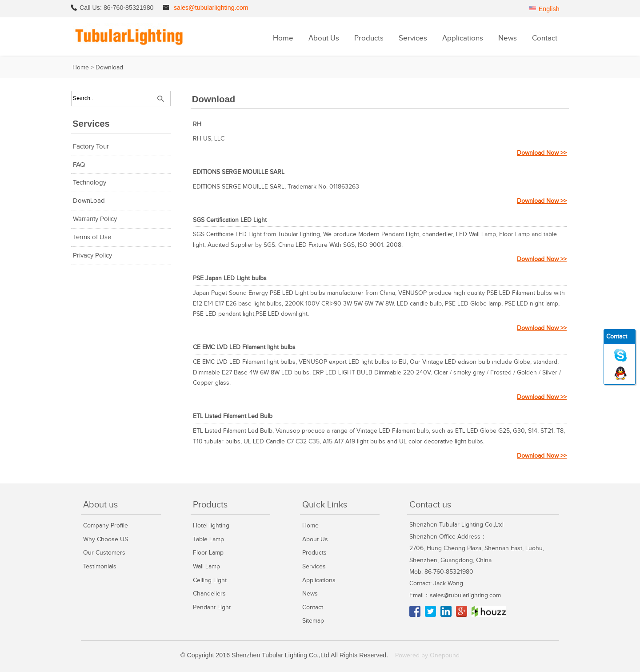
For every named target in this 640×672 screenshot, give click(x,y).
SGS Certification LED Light (230, 220)
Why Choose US (106, 539)
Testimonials (100, 566)
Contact (545, 38)
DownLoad (89, 201)
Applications (463, 38)
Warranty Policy (95, 219)
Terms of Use (92, 237)
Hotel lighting (211, 525)
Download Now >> (542, 153)
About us (100, 505)
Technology (90, 183)
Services (413, 38)
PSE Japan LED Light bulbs (230, 278)
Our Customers (104, 553)
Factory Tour (91, 147)
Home (283, 38)
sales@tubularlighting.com (211, 8)
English (549, 9)
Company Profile (106, 525)
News (508, 38)
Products (369, 38)
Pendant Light (212, 607)
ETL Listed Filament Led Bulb (233, 416)
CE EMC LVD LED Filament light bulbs (244, 347)
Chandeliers (209, 594)
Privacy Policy (92, 256)
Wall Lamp (206, 566)
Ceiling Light (210, 580)
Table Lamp (208, 539)
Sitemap (313, 621)
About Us (324, 38)
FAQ (79, 165)
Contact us (430, 505)
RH (197, 124)
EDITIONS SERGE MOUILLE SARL (239, 172)
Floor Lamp (208, 553)
